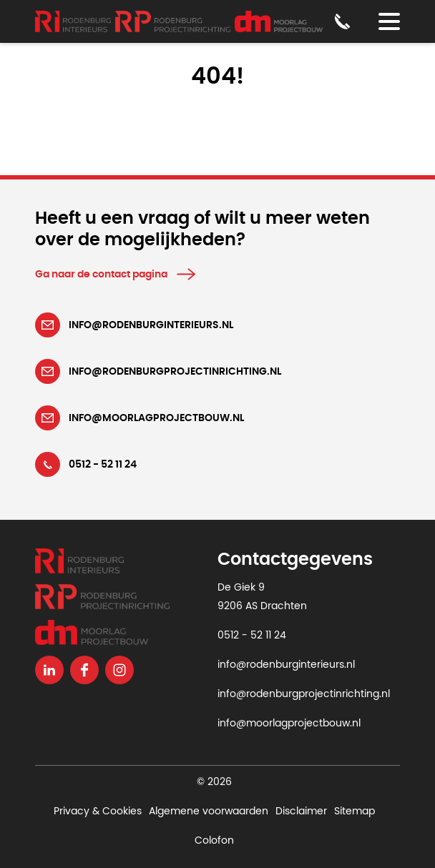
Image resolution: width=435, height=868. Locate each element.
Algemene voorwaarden (209, 812)
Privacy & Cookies (98, 812)
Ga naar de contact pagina (101, 275)
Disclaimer (301, 812)
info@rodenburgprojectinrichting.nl (304, 694)
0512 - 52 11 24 (252, 636)
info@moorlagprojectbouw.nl (289, 724)
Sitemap (355, 812)
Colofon (214, 841)
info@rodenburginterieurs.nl (286, 665)
